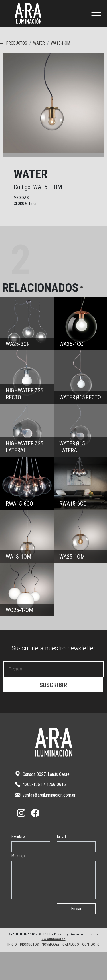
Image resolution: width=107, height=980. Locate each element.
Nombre (18, 865)
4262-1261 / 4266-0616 (40, 813)
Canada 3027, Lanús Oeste (42, 802)
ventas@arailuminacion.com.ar (45, 823)
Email (62, 865)
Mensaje (19, 884)
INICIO (12, 973)
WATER (39, 43)
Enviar (76, 937)
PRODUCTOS (17, 43)
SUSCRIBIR (53, 713)
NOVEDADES (51, 973)
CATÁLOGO (71, 973)
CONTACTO (91, 973)
